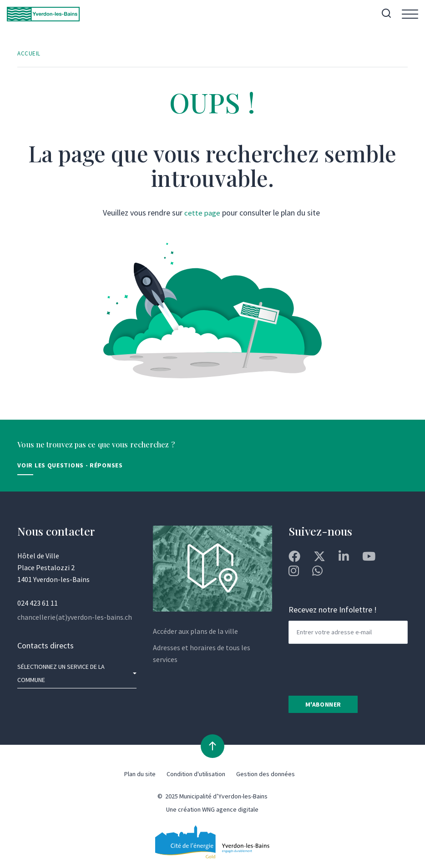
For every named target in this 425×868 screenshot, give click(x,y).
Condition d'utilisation (196, 777)
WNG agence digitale (230, 812)
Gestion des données (266, 777)
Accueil (29, 54)
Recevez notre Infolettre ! (333, 611)
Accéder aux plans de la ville (195, 632)
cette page (202, 213)
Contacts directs (46, 646)
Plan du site (140, 777)
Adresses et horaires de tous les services (202, 654)
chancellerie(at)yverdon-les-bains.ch (75, 618)
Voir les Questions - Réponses (70, 466)
